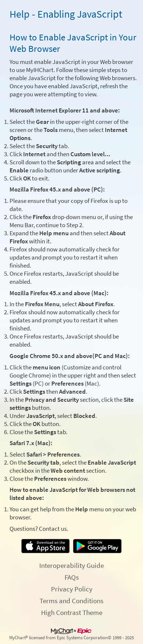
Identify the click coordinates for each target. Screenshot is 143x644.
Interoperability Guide (71, 565)
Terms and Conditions (71, 601)
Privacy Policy (72, 589)
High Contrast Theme (72, 612)
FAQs (72, 577)
